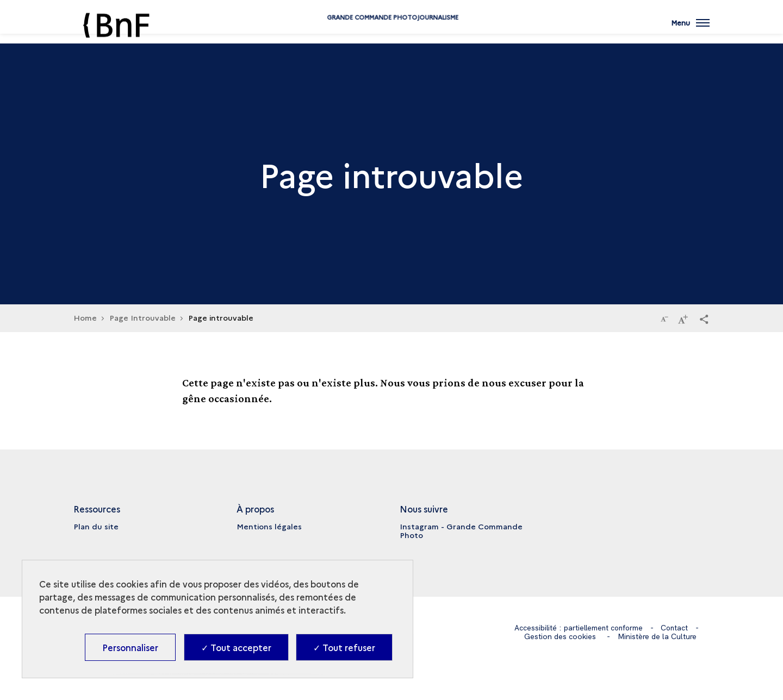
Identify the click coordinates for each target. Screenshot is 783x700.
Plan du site (96, 526)
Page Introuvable (142, 317)
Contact (676, 628)
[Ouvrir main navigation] (690, 30)
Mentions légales (269, 526)
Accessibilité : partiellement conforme (578, 628)
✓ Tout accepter (236, 647)
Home (85, 317)
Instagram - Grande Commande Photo (461, 530)
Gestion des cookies (560, 636)
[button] (704, 318)
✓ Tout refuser (344, 647)
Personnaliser (130, 647)
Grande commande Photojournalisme (391, 34)
